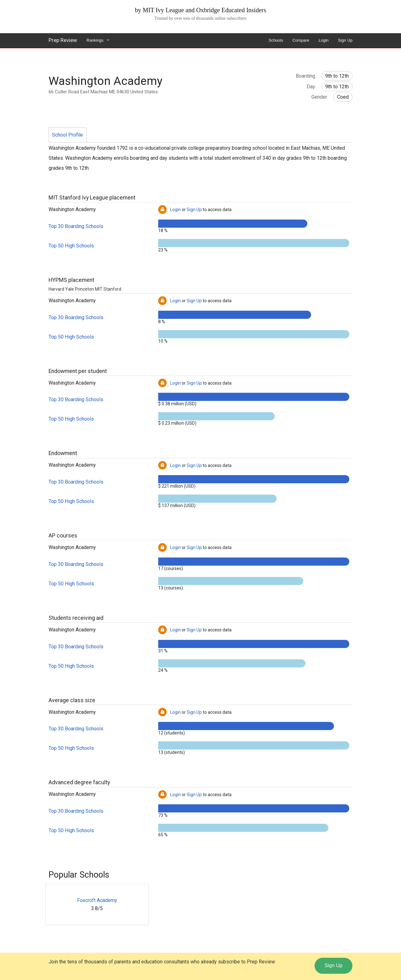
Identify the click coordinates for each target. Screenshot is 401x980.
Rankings (95, 40)
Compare (301, 40)
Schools (276, 40)
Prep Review (63, 40)
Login (324, 40)
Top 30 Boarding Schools (76, 226)
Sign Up (345, 40)
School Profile (68, 135)
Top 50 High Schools (71, 246)
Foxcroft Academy (97, 900)
